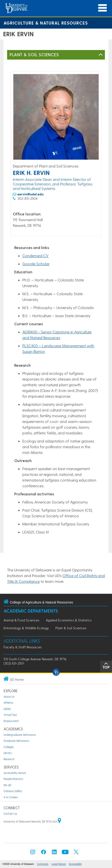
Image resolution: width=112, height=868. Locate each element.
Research (9, 759)
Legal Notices (59, 864)
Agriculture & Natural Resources (46, 23)
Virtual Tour (10, 715)
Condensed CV (35, 256)
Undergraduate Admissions (20, 735)
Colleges (9, 747)
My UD (7, 785)
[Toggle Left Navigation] (101, 55)
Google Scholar (36, 264)
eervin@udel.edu (30, 194)
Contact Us (10, 814)
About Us (9, 697)
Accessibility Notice (15, 773)
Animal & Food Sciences (21, 620)
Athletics (8, 703)
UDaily (7, 709)
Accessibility (75, 864)
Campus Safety (13, 791)
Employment (11, 721)
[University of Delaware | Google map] (59, 821)
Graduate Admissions (16, 741)
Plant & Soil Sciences (34, 54)
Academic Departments (31, 611)
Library (8, 753)
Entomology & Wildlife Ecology (26, 628)
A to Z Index (11, 797)
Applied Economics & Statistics (69, 620)
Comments (43, 864)
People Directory (13, 779)
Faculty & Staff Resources (23, 647)
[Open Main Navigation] (102, 8)
